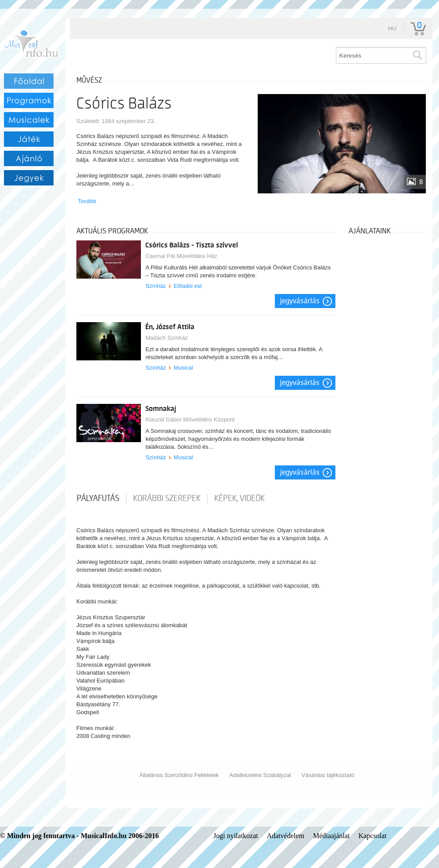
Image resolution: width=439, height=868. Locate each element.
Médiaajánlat (331, 836)
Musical (184, 368)
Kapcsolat (373, 836)
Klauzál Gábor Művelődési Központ (190, 419)
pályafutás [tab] (98, 498)
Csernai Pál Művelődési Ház (181, 256)
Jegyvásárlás (300, 301)
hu (392, 28)
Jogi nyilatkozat (236, 836)
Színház (156, 286)
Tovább (87, 201)
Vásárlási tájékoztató (328, 775)
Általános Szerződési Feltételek (179, 775)
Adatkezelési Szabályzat (260, 775)
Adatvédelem (286, 836)
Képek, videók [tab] (239, 498)
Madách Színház (167, 338)
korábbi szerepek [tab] (167, 498)
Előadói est (188, 286)
